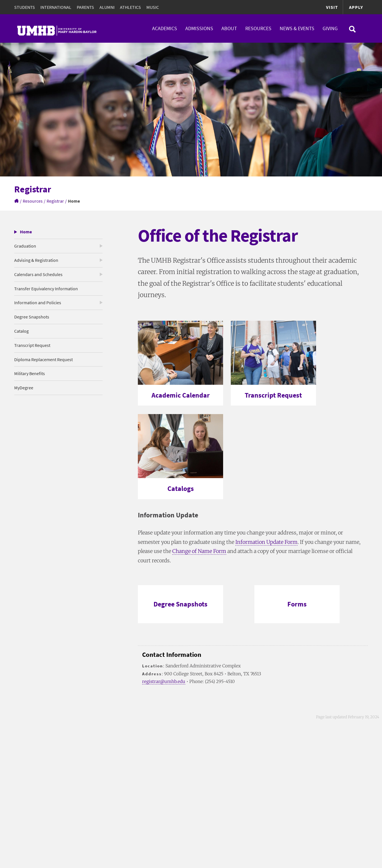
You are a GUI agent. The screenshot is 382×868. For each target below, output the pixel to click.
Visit (332, 7)
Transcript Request (32, 345)
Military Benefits (30, 373)
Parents (85, 7)
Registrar (55, 201)
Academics (165, 28)
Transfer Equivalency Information (46, 289)
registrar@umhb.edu (164, 681)
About (229, 28)
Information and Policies (38, 303)
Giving (330, 28)
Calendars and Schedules (38, 274)
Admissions (199, 28)
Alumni (107, 7)
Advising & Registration (36, 260)
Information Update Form (266, 542)
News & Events (297, 28)
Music (153, 7)
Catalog (21, 331)
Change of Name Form (199, 551)
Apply (356, 7)
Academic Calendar (181, 395)
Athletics (130, 7)
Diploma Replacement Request (43, 359)
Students (25, 7)
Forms (297, 604)
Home (26, 232)
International (56, 7)
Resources (258, 28)
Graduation (25, 246)
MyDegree (24, 388)
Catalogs (181, 488)
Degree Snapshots (32, 317)
